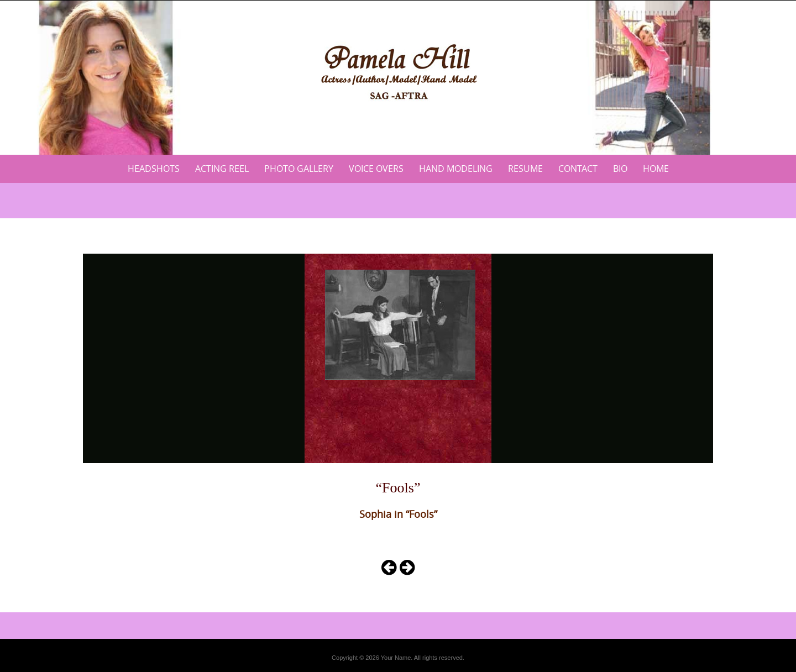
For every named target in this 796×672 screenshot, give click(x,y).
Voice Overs (376, 169)
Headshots (154, 169)
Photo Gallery (299, 169)
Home (656, 169)
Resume (525, 169)
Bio (620, 169)
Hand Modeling (456, 169)
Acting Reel (222, 169)
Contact (578, 169)
